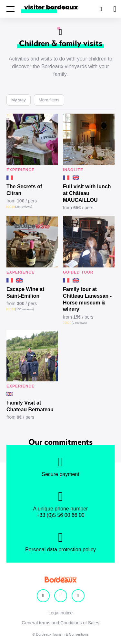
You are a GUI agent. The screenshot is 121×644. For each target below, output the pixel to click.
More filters (49, 100)
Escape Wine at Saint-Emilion (25, 293)
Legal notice (61, 613)
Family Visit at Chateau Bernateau (30, 406)
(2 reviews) (79, 323)
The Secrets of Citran (24, 190)
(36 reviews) (24, 206)
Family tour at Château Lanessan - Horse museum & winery (87, 299)
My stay (19, 100)
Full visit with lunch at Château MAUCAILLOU (87, 193)
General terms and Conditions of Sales (60, 623)
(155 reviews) (25, 309)
